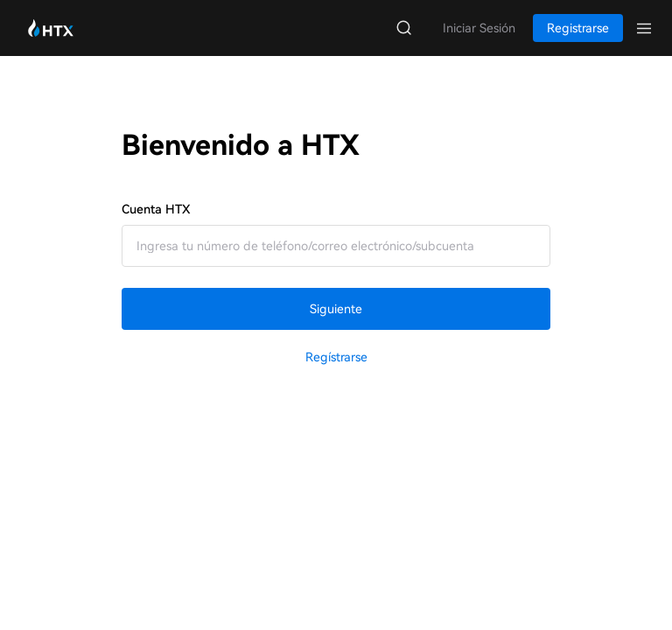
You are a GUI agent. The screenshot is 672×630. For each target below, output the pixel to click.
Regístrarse (336, 357)
